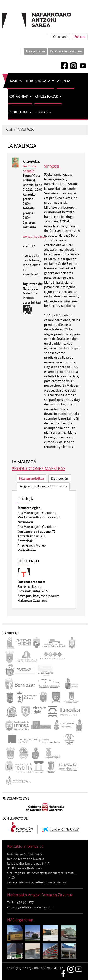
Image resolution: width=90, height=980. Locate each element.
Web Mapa (54, 968)
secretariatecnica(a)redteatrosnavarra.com (37, 882)
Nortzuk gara (38, 81)
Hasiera (15, 81)
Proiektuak (18, 112)
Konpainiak (18, 97)
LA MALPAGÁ (25, 130)
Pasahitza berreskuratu (66, 51)
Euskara (80, 37)
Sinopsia (52, 166)
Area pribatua (35, 51)
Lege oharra (35, 968)
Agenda (64, 81)
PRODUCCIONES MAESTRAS (39, 469)
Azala (10, 130)
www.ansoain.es (34, 237)
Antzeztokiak (46, 97)
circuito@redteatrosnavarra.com (30, 907)
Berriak (41, 112)
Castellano (60, 37)
